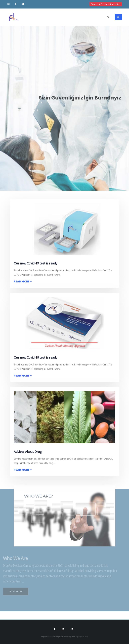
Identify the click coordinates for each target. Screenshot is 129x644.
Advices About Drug (28, 453)
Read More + (23, 283)
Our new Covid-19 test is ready (36, 264)
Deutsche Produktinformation (106, 4)
